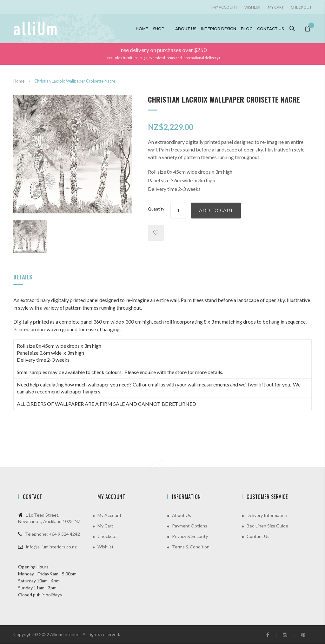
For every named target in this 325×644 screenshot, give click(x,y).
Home (143, 29)
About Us (182, 516)
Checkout (301, 7)
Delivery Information (267, 516)
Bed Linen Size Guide (267, 526)
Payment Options (190, 526)
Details (23, 277)
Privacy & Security (190, 537)
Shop (160, 29)
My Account (109, 516)
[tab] (23, 280)
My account (225, 7)
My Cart (276, 7)
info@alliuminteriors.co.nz (51, 547)
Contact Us (258, 537)
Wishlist (253, 7)
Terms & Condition (191, 547)
